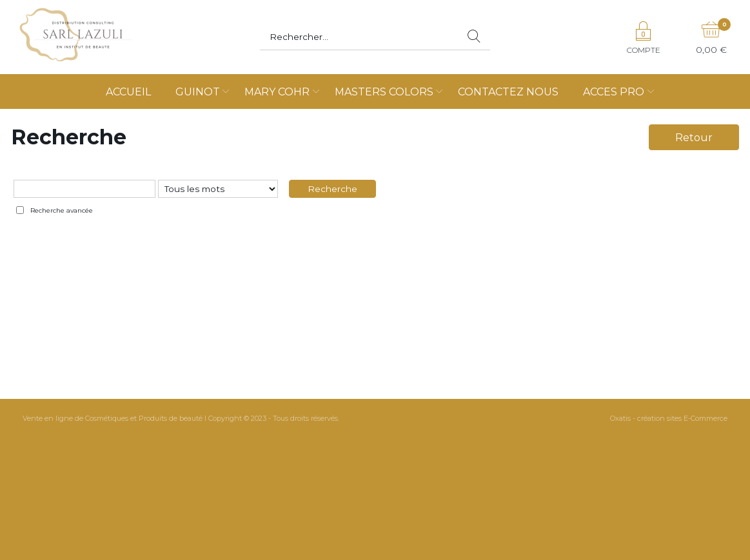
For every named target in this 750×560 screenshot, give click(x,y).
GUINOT (198, 92)
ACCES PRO (614, 92)
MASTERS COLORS (384, 92)
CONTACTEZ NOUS (508, 92)
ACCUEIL (128, 92)
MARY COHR (277, 92)
